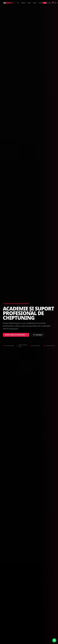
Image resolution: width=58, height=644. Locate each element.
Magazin (23, 3)
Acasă (13, 3)
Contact (41, 3)
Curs (18, 3)
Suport (29, 3)
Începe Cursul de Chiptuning (16, 335)
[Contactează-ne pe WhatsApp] (54, 640)
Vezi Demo (38, 335)
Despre (35, 3)
